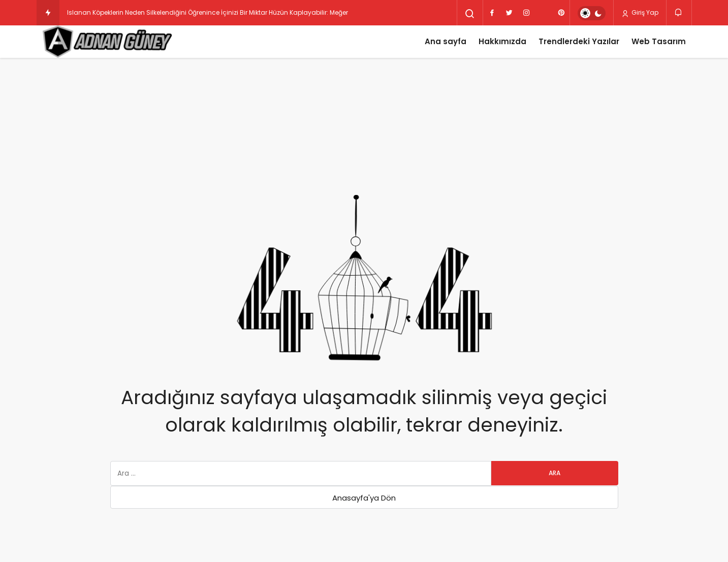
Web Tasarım (659, 41)
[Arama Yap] (470, 14)
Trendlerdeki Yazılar (579, 41)
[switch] (592, 13)
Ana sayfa (446, 41)
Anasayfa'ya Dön (364, 498)
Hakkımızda (502, 41)
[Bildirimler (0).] (679, 12)
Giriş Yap (640, 13)
